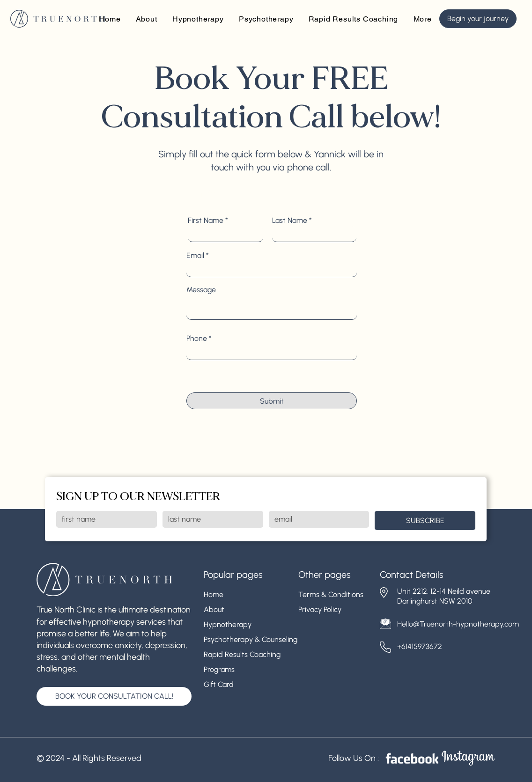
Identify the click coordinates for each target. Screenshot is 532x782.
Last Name (290, 221)
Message (201, 290)
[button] (422, 19)
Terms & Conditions (331, 594)
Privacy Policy (320, 609)
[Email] (316, 519)
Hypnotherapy (228, 624)
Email (195, 256)
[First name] (104, 519)
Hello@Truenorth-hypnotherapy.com (458, 624)
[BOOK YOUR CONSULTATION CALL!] (114, 696)
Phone (197, 339)
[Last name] (210, 519)
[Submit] (272, 401)
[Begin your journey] (478, 19)
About (214, 609)
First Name (206, 221)
